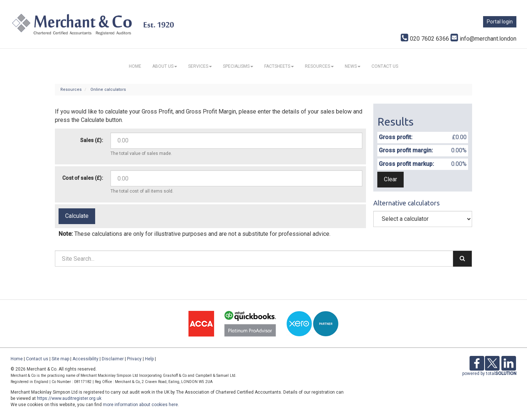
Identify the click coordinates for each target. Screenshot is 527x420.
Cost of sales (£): (83, 178)
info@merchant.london (483, 39)
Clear (390, 179)
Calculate (77, 216)
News (353, 66)
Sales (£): (92, 140)
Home (135, 66)
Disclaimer (113, 359)
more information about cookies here (140, 405)
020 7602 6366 (425, 39)
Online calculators (108, 90)
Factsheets (279, 66)
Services (200, 66)
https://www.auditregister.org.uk (69, 398)
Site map (60, 359)
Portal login (500, 22)
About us (165, 66)
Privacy (134, 359)
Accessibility (85, 359)
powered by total (489, 373)
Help (149, 359)
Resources (319, 66)
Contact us (385, 66)
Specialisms (238, 66)
